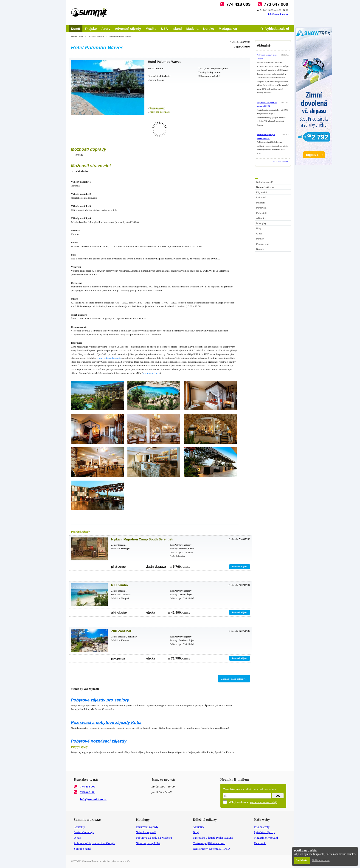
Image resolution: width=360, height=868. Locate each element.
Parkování (261, 208)
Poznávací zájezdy (147, 827)
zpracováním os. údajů (264, 802)
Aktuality (261, 218)
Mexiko (151, 29)
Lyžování (261, 197)
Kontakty (261, 249)
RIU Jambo (120, 585)
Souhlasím (302, 860)
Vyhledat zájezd (277, 29)
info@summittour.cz (278, 14)
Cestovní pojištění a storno (209, 843)
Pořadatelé (262, 213)
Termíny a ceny (157, 108)
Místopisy (261, 223)
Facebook (260, 843)
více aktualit (283, 162)
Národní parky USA (148, 843)
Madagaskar (228, 29)
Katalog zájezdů (96, 37)
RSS (275, 162)
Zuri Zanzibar (121, 631)
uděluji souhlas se (253, 802)
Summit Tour (77, 37)
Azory (106, 29)
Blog (259, 228)
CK (129, 861)
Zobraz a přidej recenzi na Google (94, 843)
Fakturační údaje (84, 832)
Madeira (193, 29)
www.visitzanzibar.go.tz (109, 358)
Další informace (321, 860)
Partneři (260, 239)
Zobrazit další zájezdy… (234, 679)
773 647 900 (276, 4)
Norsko (209, 29)
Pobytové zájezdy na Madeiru (154, 838)
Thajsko (91, 29)
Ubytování (262, 192)
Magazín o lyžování (266, 838)
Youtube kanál (82, 849)
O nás (259, 234)
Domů (76, 29)
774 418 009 (238, 4)
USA (165, 29)
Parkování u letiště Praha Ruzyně (213, 838)
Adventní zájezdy (128, 29)
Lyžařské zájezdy (264, 832)
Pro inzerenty (263, 244)
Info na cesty (262, 827)
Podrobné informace (160, 112)
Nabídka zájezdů (265, 182)
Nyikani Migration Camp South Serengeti (142, 539)
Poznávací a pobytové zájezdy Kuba (106, 723)
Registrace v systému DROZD (211, 849)
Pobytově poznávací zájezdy (99, 741)
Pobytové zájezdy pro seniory (100, 700)
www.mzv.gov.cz (151, 373)
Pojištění (261, 203)
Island (177, 29)
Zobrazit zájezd (240, 566)
